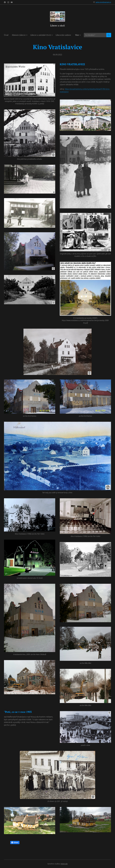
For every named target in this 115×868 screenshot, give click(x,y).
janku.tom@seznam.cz (103, 2)
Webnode (64, 864)
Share (15, 843)
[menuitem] (7, 35)
